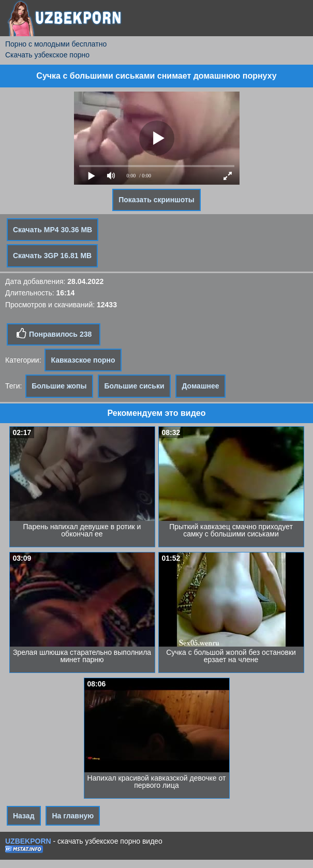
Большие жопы (59, 386)
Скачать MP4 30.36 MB (53, 230)
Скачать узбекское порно (47, 55)
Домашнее (200, 386)
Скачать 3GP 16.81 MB (52, 256)
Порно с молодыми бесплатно (56, 44)
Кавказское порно (83, 360)
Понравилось (54, 334)
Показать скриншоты (156, 200)
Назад (24, 816)
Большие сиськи (134, 386)
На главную (73, 816)
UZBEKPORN (28, 841)
